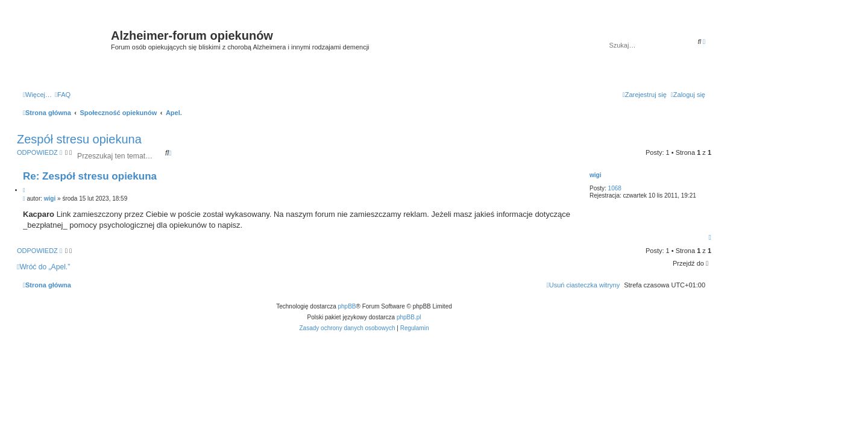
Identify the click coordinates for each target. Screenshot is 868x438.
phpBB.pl (409, 317)
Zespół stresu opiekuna (79, 139)
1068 (615, 188)
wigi (595, 175)
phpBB (347, 306)
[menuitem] (63, 95)
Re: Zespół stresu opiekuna (90, 176)
